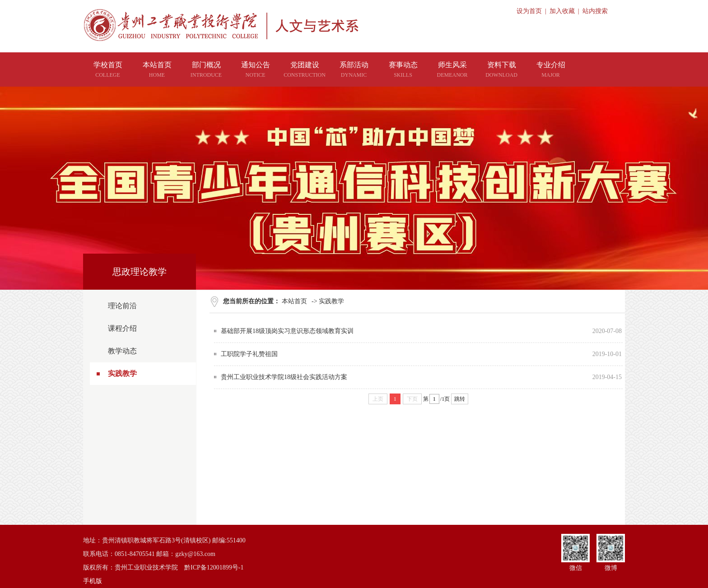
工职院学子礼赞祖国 (249, 354)
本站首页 (294, 301)
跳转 (460, 399)
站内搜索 (595, 11)
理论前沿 (122, 306)
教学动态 (122, 351)
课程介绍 (122, 328)
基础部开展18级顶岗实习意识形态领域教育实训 (287, 331)
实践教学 (122, 373)
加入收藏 (562, 11)
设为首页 (529, 11)
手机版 (93, 581)
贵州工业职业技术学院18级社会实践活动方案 (284, 377)
